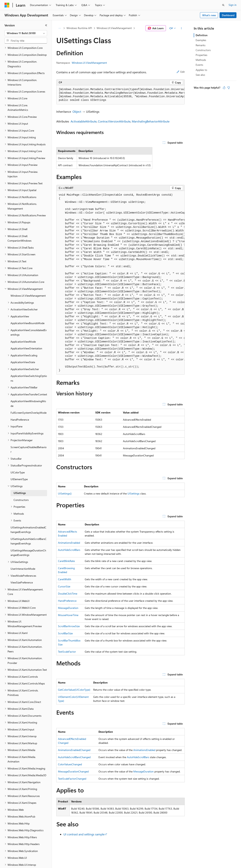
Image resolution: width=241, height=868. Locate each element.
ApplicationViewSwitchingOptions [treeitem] (29, 365)
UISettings (133, 493)
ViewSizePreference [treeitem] (22, 569)
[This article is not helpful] (229, 88)
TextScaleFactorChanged (72, 779)
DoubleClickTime (68, 594)
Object (77, 111)
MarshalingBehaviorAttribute (151, 121)
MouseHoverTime (68, 615)
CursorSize (64, 586)
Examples (201, 40)
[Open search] (223, 5)
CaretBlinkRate (66, 561)
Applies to (201, 70)
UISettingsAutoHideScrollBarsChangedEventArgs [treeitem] (29, 528)
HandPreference (67, 601)
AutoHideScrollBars (69, 550)
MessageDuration (68, 608)
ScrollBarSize (65, 633)
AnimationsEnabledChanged (74, 750)
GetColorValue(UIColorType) (74, 690)
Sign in (233, 5)
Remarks (201, 45)
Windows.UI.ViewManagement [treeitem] (28, 283)
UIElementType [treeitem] (19, 466)
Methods (201, 60)
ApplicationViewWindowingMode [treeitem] (28, 390)
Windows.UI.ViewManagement (114, 28)
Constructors (203, 50)
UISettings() (65, 493)
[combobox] (26, 33)
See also (200, 75)
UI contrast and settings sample (84, 834)
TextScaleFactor (67, 652)
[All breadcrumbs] (60, 28)
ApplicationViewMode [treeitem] (23, 329)
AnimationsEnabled (69, 543)
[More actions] (181, 28)
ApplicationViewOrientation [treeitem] (26, 335)
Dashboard (228, 15)
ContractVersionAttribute (114, 121)
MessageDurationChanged (73, 771)
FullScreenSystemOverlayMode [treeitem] (29, 400)
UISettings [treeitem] (20, 480)
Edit (181, 72)
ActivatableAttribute (84, 121)
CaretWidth (65, 579)
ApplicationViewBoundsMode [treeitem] (27, 310)
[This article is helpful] (224, 88)
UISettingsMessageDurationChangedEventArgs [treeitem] (28, 540)
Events (199, 65)
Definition (202, 35)
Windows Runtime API (79, 28)
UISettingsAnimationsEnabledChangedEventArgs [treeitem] (28, 517)
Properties (201, 55)
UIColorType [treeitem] (18, 459)
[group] (120, 95)
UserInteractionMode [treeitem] (23, 556)
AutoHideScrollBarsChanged (74, 757)
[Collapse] (46, 25)
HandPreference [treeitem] (20, 407)
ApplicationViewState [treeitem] (23, 349)
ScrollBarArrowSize (69, 626)
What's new (209, 15)
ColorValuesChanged (70, 764)
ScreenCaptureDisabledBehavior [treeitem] (29, 436)
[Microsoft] (7, 5)
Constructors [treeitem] (21, 487)
